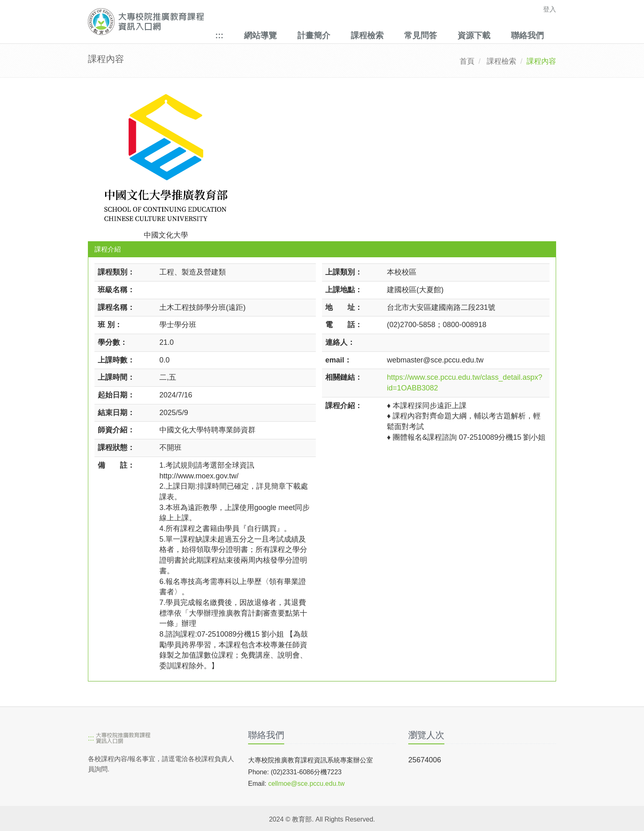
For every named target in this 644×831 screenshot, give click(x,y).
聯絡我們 (527, 35)
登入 (550, 9)
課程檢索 (367, 35)
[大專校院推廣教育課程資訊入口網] (277, 22)
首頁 (467, 61)
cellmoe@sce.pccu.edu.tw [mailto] (306, 784)
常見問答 (421, 35)
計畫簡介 (314, 35)
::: (219, 35)
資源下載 (474, 35)
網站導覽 (260, 35)
